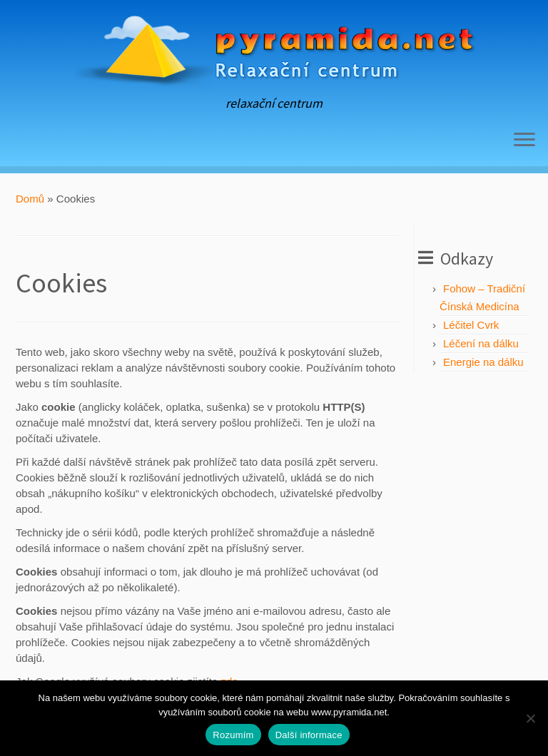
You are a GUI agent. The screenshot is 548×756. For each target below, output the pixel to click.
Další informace (309, 735)
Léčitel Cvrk (471, 325)
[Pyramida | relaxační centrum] (274, 48)
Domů (30, 199)
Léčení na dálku (481, 343)
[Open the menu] (524, 141)
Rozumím (233, 735)
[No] (530, 718)
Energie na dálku (483, 362)
